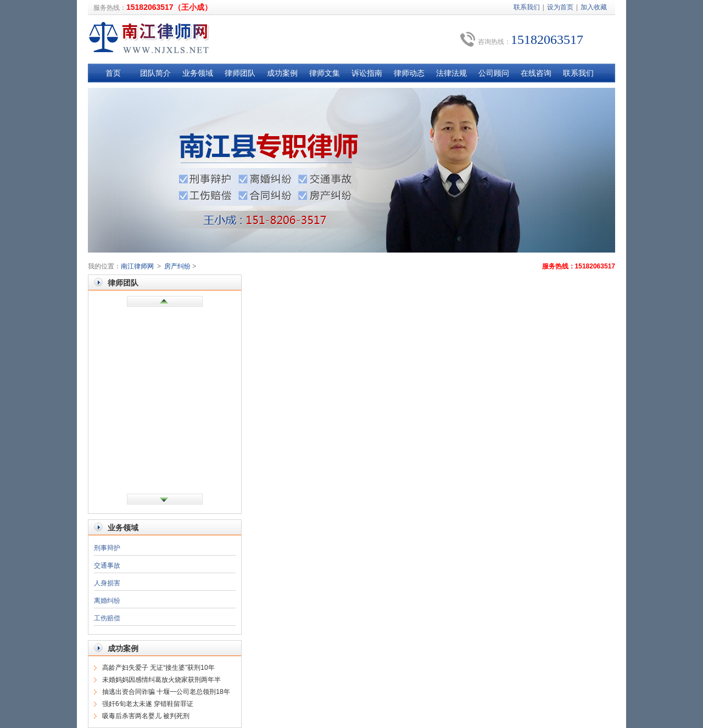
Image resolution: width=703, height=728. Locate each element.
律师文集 (325, 73)
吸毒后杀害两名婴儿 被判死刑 (146, 716)
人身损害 (107, 583)
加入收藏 (594, 7)
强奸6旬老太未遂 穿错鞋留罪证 (148, 704)
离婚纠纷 (107, 601)
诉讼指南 (367, 73)
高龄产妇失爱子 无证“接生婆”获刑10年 (158, 668)
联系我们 (527, 7)
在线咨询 (536, 73)
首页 (113, 73)
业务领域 (198, 73)
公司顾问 (494, 73)
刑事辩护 (107, 548)
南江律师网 (137, 266)
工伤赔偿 (107, 618)
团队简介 (155, 73)
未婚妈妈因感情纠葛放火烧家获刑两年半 (161, 680)
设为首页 (560, 7)
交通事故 (107, 565)
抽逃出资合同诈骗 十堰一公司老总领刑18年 (166, 692)
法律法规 (451, 73)
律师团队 (240, 73)
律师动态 (409, 73)
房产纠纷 (177, 266)
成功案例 (282, 73)
